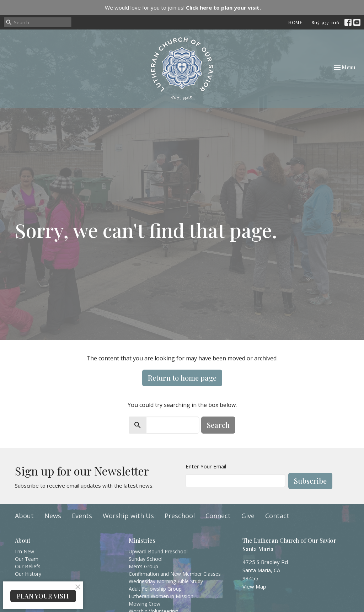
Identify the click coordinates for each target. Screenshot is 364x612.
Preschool (180, 516)
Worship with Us (128, 516)
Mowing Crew (144, 604)
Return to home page (182, 378)
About (24, 516)
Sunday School (146, 559)
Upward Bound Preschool (158, 551)
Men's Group (143, 566)
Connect (218, 516)
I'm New (25, 551)
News (53, 516)
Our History (28, 574)
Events (82, 516)
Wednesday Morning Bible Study (166, 581)
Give (248, 516)
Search (218, 425)
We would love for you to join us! (183, 7)
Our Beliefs (28, 566)
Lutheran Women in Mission (161, 596)
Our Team (27, 559)
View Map (254, 586)
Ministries (142, 540)
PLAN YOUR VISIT (43, 596)
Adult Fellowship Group (155, 589)
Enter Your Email (206, 466)
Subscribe (310, 481)
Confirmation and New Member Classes (175, 574)
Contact (277, 516)
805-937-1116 (325, 22)
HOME (295, 22)
